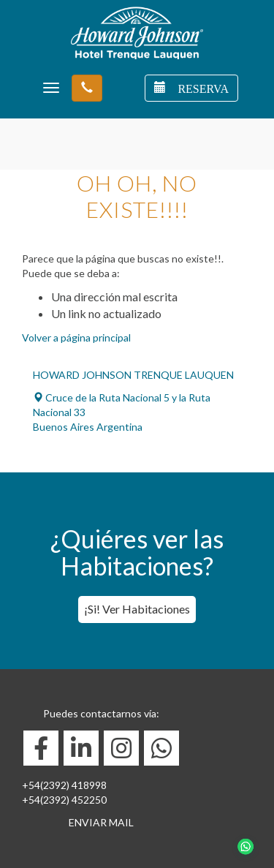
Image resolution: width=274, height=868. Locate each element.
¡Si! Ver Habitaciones (137, 609)
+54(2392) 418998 (64, 785)
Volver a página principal (76, 337)
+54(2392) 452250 (64, 800)
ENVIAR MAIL (101, 822)
